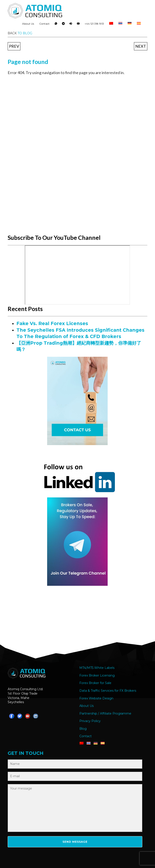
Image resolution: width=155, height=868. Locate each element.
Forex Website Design (96, 698)
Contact (44, 24)
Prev (14, 46)
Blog (83, 729)
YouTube (78, 25)
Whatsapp (56, 25)
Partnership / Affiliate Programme (105, 713)
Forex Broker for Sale (95, 683)
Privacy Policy (90, 721)
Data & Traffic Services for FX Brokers (108, 691)
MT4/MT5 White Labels (97, 668)
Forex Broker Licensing (97, 675)
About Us (28, 24)
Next (141, 46)
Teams (71, 25)
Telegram (63, 25)
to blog (25, 33)
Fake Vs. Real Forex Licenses (52, 323)
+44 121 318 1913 (94, 24)
